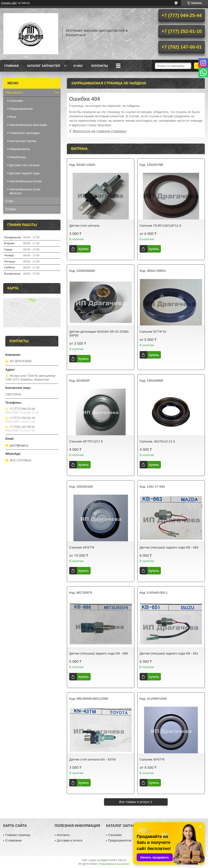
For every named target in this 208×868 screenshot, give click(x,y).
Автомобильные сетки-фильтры (25, 191)
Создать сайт (9, 3)
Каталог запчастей (44, 66)
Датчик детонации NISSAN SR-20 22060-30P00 (99, 333)
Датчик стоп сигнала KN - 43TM (92, 759)
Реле (13, 117)
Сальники (16, 101)
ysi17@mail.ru (19, 445)
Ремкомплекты (20, 149)
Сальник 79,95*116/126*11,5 (160, 225)
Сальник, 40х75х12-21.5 (157, 441)
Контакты (100, 66)
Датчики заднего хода (25, 173)
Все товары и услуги (134, 802)
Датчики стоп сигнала (24, 165)
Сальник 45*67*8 (82, 547)
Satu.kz (122, 860)
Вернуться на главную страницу (100, 131)
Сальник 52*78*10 (153, 331)
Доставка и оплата (70, 840)
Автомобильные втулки (26, 181)
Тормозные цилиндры (25, 133)
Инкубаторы (18, 157)
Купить (84, 249)
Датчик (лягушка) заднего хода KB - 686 (98, 653)
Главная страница (18, 835)
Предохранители (21, 109)
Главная (11, 66)
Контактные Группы (23, 141)
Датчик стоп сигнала (84, 225)
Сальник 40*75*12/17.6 (86, 441)
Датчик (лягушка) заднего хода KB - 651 (169, 653)
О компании (13, 840)
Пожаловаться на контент (114, 864)
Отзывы (11, 209)
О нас (78, 66)
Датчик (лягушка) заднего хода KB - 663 (169, 547)
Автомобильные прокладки (28, 125)
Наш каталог (14, 92)
